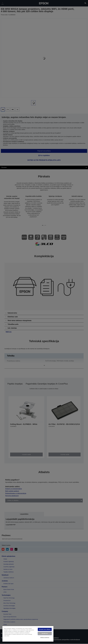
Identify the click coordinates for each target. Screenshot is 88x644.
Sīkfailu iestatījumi (45, 637)
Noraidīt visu (45, 633)
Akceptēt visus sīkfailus (45, 629)
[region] (28, 634)
